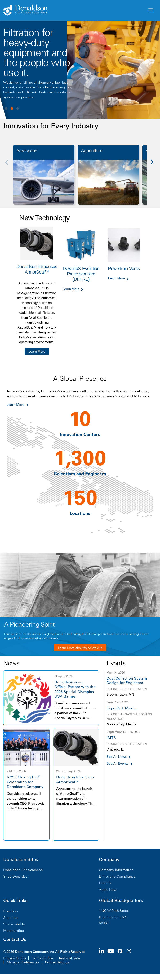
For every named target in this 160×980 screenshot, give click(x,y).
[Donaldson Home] (74, 10)
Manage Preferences (23, 962)
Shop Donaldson (16, 876)
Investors (11, 911)
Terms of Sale (69, 958)
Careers (105, 883)
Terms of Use (42, 958)
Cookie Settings (57, 962)
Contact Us (15, 939)
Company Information (116, 870)
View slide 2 (12, 109)
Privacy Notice (15, 958)
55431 (104, 923)
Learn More (37, 351)
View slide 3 (18, 109)
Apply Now (108, 890)
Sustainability (14, 924)
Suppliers (11, 918)
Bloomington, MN (113, 917)
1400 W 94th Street (114, 911)
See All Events (118, 764)
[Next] (154, 165)
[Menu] (150, 10)
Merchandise (14, 931)
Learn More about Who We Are (80, 648)
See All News (117, 757)
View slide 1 (6, 109)
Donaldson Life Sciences (23, 870)
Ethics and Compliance (117, 876)
